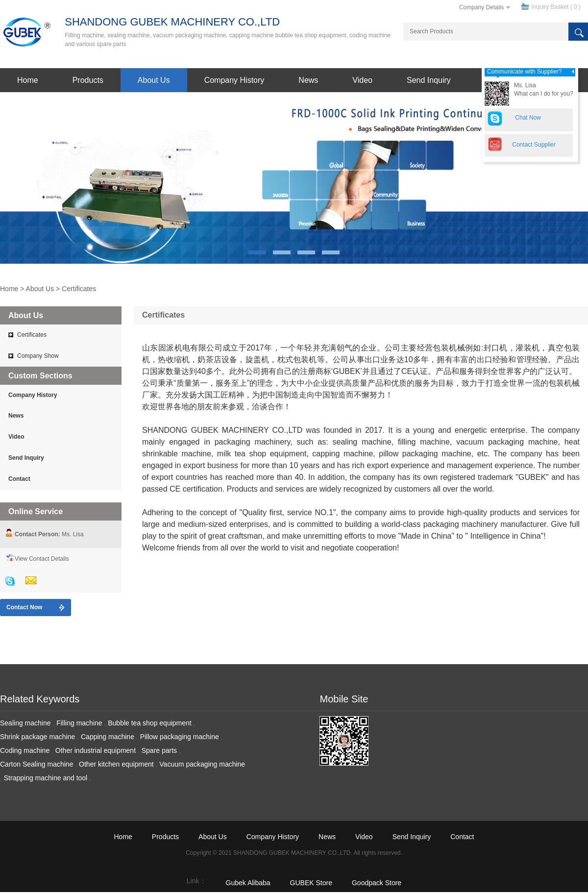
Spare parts (159, 750)
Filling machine (79, 723)
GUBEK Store (311, 883)
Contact (19, 479)
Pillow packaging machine (180, 737)
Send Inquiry (429, 80)
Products (88, 80)
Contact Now (24, 607)
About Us (154, 80)
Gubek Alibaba (248, 883)
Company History (234, 80)
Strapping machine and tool (46, 778)
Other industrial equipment (96, 750)
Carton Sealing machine (37, 764)
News (308, 80)
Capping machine (108, 737)
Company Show (38, 356)
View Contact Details (42, 559)
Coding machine (25, 750)
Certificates (79, 289)
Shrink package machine (37, 737)
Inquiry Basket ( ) (556, 7)
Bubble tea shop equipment (149, 723)
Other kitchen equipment (116, 764)
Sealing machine (25, 723)
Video (362, 80)
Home (28, 80)
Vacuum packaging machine (202, 764)
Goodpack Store (377, 883)
